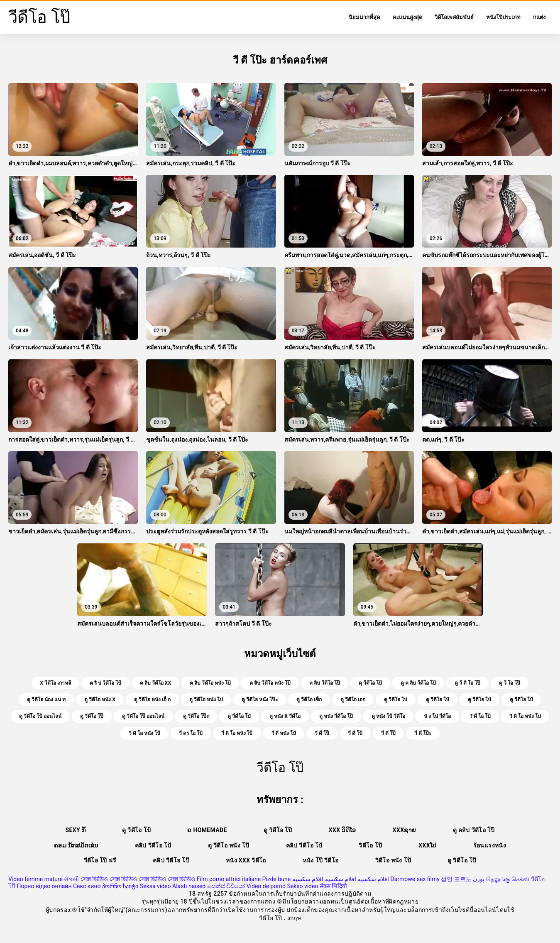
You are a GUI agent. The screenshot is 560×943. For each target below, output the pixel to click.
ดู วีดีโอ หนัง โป (206, 700)
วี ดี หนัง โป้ (284, 733)
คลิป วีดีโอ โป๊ (171, 860)
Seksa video (155, 886)
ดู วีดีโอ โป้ (521, 700)
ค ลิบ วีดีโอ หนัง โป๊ (270, 683)
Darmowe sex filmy (415, 879)
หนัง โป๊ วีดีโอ (321, 860)
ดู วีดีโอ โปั (438, 700)
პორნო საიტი (120, 886)
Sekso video (302, 886)
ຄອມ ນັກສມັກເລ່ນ (76, 845)
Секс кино (87, 886)
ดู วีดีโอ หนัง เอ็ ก (152, 700)
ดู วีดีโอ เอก (353, 700)
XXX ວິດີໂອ (342, 830)
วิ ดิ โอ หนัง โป (525, 716)
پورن (479, 879)
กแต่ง (539, 17)
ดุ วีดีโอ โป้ (370, 683)
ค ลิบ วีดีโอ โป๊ (325, 683)
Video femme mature (35, 879)
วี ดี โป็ (322, 733)
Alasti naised (189, 886)
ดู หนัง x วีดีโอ (285, 716)
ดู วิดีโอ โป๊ (278, 830)
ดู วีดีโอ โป (396, 700)
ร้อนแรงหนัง (490, 845)
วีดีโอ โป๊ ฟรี (100, 860)
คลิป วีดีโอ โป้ (153, 845)
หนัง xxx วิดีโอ (246, 860)
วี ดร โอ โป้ (191, 733)
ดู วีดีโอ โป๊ (92, 716)
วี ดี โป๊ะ (423, 733)
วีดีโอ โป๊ (271, 918)
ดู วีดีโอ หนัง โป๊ (229, 845)
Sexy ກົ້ (76, 830)
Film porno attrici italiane (229, 879)
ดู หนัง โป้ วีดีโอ (388, 716)
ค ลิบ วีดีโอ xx (155, 683)
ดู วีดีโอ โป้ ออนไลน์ (40, 716)
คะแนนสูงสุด (407, 17)
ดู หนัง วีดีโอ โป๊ (336, 716)
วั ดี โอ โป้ (480, 716)
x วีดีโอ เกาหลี (55, 683)
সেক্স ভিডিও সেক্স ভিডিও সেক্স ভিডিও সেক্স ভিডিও (138, 879)
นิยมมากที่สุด (364, 17)
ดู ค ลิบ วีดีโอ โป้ (418, 683)
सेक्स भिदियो (333, 886)
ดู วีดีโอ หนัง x (100, 700)
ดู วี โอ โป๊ (510, 683)
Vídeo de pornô (266, 886)
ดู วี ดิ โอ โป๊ (467, 683)
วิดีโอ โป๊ (370, 845)
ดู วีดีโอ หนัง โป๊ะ (260, 700)
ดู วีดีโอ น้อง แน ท (46, 700)
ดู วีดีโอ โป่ (479, 700)
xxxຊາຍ (405, 830)
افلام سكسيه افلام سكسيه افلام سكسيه (341, 879)
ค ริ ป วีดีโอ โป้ (105, 683)
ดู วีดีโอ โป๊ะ (196, 716)
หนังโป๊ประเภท (503, 17)
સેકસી (71, 879)
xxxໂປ (427, 845)
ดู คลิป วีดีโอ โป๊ (474, 830)
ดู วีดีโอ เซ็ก (309, 700)
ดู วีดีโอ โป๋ (239, 716)
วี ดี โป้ (355, 733)
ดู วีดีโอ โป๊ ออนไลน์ (143, 716)
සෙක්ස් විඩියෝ (226, 886)
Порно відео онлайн (44, 886)
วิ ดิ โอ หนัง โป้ (144, 733)
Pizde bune (277, 879)
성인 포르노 (456, 879)
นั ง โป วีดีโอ (437, 716)
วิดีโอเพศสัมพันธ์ (454, 17)
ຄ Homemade (207, 830)
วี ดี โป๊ (388, 733)
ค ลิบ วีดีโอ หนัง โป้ (210, 683)
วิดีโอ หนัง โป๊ (393, 860)
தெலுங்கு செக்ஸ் (508, 879)
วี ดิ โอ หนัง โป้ (237, 733)
